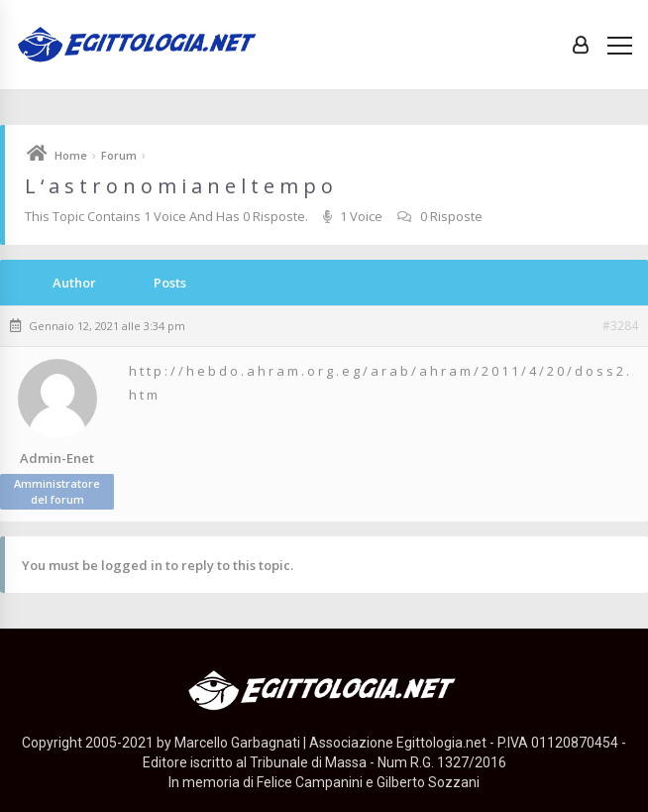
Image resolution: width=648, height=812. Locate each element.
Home (71, 155)
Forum (119, 155)
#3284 (620, 326)
